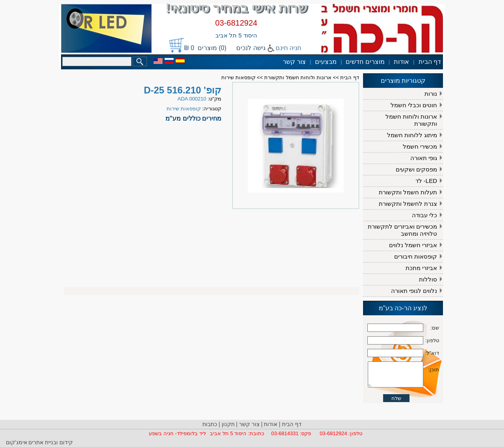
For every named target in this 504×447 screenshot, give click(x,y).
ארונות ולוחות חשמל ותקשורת (411, 120)
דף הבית (430, 62)
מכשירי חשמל (420, 146)
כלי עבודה (424, 215)
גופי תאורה (424, 158)
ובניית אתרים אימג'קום (32, 442)
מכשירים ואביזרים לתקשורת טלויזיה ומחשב (402, 230)
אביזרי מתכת (421, 268)
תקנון (228, 424)
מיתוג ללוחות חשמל (412, 135)
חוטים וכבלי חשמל (414, 105)
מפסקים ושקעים (416, 169)
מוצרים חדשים (365, 62)
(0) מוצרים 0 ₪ (205, 48)
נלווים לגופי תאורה (414, 291)
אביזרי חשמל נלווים (413, 245)
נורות (431, 94)
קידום (65, 442)
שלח (396, 416)
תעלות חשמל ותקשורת (408, 192)
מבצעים (326, 62)
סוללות (428, 279)
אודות (401, 62)
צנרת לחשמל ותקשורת (408, 204)
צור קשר (294, 62)
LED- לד (426, 181)
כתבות (210, 424)
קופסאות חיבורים (416, 256)
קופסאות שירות (238, 77)
